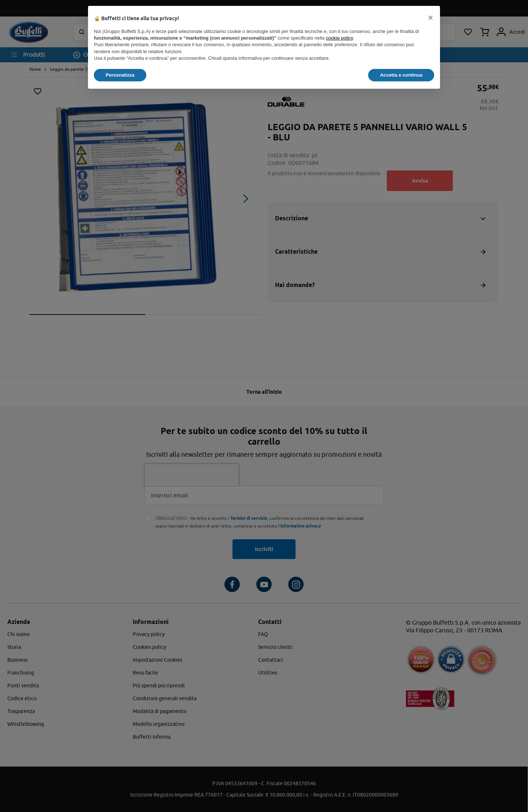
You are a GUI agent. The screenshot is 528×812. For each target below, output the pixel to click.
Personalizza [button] (120, 75)
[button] (430, 18)
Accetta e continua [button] (401, 75)
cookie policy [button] (339, 38)
